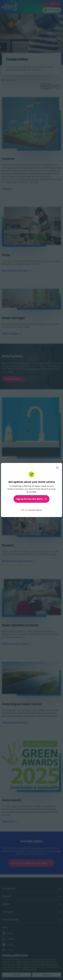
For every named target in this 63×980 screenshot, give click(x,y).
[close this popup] (57, 468)
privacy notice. (35, 510)
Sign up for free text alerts (31, 499)
